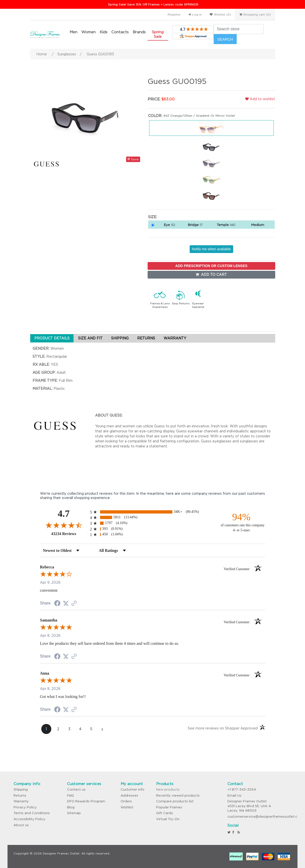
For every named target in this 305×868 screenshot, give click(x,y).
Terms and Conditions (32, 813)
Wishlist (127, 807)
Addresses (129, 795)
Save (133, 159)
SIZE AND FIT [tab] (90, 338)
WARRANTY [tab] (175, 338)
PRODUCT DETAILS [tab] (52, 338)
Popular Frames (169, 807)
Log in (195, 14)
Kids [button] (103, 32)
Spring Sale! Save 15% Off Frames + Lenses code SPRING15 (153, 4)
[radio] (153, 512)
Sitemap (74, 813)
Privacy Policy (25, 807)
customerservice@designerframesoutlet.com (265, 817)
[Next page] (102, 729)
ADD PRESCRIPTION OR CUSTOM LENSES (211, 266)
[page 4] (80, 729)
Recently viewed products (178, 795)
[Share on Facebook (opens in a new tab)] (57, 604)
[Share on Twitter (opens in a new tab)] (66, 603)
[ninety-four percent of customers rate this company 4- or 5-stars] (241, 522)
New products (168, 789)
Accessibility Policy (29, 819)
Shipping (21, 789)
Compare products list (175, 801)
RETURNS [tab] (146, 338)
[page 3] (69, 729)
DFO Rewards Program (86, 801)
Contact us (76, 789)
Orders (126, 801)
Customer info (132, 789)
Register (174, 14)
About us (21, 825)
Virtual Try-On (168, 819)
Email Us (234, 795)
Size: (153, 217)
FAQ (70, 795)
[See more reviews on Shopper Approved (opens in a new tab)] (74, 604)
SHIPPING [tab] (120, 338)
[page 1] (46, 729)
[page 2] (58, 729)
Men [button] (73, 32)
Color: (155, 116)
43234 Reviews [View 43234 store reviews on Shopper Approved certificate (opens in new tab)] (69, 534)
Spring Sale (158, 34)
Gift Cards (165, 813)
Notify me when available (211, 249)
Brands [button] (139, 32)
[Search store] (239, 29)
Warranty (21, 801)
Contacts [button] (120, 32)
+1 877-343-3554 (242, 789)
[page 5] (91, 729)
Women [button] (88, 32)
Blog (71, 807)
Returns (20, 795)
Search (225, 39)
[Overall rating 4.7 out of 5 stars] (64, 525)
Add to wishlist (260, 99)
